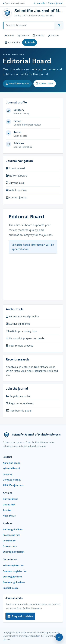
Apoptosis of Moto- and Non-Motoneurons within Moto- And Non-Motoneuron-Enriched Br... (32, 371)
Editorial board (17, 176)
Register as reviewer (20, 403)
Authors (54, 35)
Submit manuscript (14, 552)
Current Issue (45, 84)
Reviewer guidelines (14, 582)
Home (9, 35)
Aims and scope (12, 463)
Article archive (16, 190)
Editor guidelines (12, 577)
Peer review (9, 541)
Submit (30, 42)
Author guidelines (18, 324)
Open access (10, 546)
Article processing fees (21, 331)
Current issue (15, 183)
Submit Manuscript (17, 84)
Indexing (8, 474)
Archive (7, 510)
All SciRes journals (13, 485)
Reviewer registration (15, 571)
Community (12, 42)
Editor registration (13, 566)
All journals (39, 3)
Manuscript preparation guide (25, 338)
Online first (9, 505)
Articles (39, 35)
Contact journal (55, 3)
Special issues (11, 588)
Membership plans (19, 411)
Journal (23, 35)
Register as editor (18, 396)
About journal (15, 168)
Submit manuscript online (23, 316)
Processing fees (12, 535)
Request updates (20, 616)
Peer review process (19, 346)
